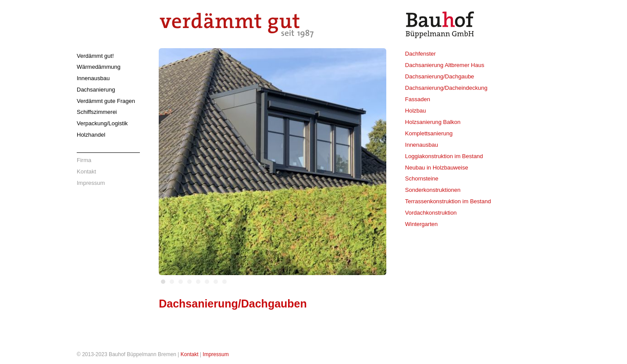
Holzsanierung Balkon (433, 122)
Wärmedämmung (99, 67)
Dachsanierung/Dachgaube (440, 76)
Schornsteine (422, 178)
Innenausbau (93, 78)
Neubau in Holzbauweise (437, 168)
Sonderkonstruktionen (433, 190)
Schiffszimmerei (97, 112)
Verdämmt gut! (95, 56)
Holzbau (416, 111)
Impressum (91, 183)
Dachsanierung (96, 90)
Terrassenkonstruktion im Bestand (448, 201)
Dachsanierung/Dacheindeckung (446, 88)
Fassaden (418, 99)
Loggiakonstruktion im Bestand (444, 156)
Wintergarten (421, 224)
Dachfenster (420, 54)
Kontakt (86, 171)
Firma (84, 160)
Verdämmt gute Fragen (106, 101)
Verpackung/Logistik (102, 123)
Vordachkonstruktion (431, 213)
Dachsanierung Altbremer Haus (445, 65)
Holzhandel (91, 135)
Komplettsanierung (429, 133)
